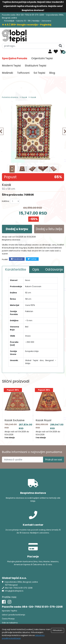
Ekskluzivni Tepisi (36, 66)
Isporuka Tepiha (9, 611)
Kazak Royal (43, 420)
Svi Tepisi (39, 73)
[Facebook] (4, 602)
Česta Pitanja (8, 619)
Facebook (17, 259)
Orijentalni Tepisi (42, 58)
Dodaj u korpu (17, 229)
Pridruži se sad (54, 460)
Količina (6, 201)
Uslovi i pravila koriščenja (13, 615)
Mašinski (7, 73)
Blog (52, 73)
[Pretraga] (60, 46)
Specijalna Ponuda (15, 58)
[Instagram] (9, 602)
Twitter (32, 259)
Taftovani (23, 73)
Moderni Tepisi (11, 66)
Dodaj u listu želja (49, 229)
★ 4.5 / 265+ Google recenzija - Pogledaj (27, 25)
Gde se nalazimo (10, 623)
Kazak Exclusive (15, 420)
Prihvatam (58, 630)
